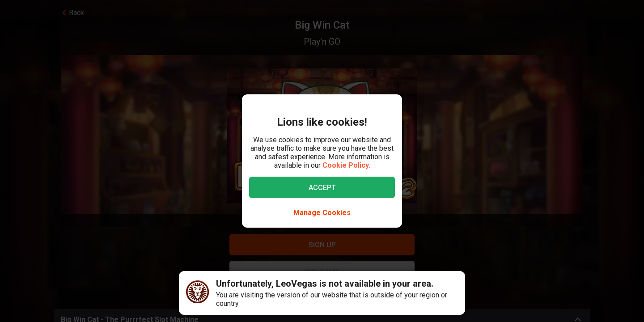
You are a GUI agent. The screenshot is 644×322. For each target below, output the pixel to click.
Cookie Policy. (346, 165)
